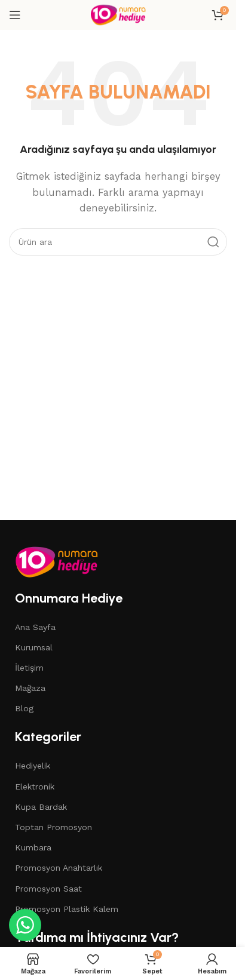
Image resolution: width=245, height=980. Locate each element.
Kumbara (33, 847)
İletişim (29, 668)
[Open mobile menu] (15, 15)
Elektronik (35, 787)
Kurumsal (34, 647)
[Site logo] (118, 14)
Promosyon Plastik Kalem (67, 909)
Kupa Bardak (41, 807)
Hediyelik (33, 766)
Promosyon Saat (48, 889)
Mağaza (30, 688)
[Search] (118, 242)
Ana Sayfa (35, 627)
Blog (24, 708)
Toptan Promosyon (53, 827)
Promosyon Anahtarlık (59, 868)
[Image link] (56, 561)
